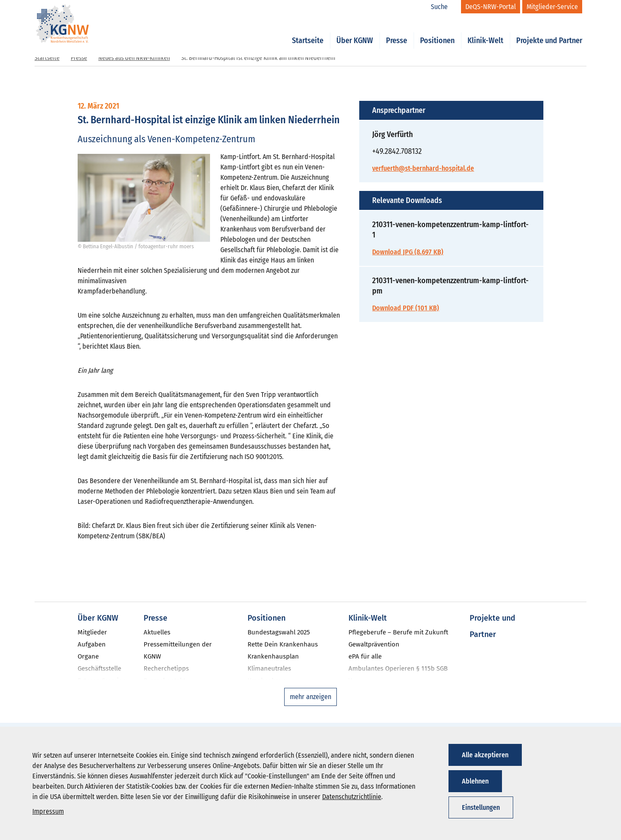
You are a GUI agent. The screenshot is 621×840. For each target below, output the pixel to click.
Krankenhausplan (273, 656)
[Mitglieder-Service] (552, 7)
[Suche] (444, 7)
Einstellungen (481, 807)
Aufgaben (92, 644)
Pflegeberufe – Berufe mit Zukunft (398, 632)
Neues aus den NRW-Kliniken (134, 58)
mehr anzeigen (310, 697)
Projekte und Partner (549, 31)
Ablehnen (475, 781)
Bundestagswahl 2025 (279, 632)
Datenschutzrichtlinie (352, 797)
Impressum (48, 811)
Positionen (437, 31)
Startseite (308, 31)
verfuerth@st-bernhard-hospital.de (423, 168)
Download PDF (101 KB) (406, 308)
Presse (397, 31)
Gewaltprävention (374, 644)
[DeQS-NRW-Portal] (491, 7)
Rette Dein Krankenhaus (283, 644)
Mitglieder (92, 632)
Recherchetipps (166, 668)
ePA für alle (365, 656)
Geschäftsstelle (99, 668)
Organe (88, 656)
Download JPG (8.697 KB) (408, 252)
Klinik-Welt (485, 31)
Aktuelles (157, 632)
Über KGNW (355, 31)
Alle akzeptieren (485, 755)
